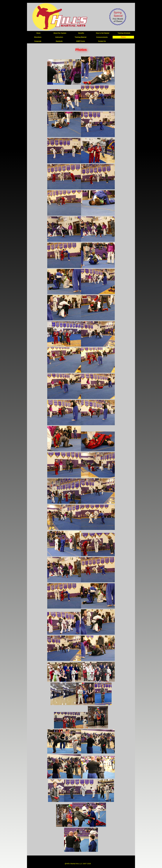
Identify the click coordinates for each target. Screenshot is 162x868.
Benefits (81, 33)
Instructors (59, 37)
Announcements (102, 37)
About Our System (60, 33)
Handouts (59, 41)
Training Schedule (124, 33)
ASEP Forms (81, 41)
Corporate (38, 41)
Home (38, 33)
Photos (123, 37)
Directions (38, 37)
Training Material (80, 37)
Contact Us (102, 41)
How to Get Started (103, 33)
